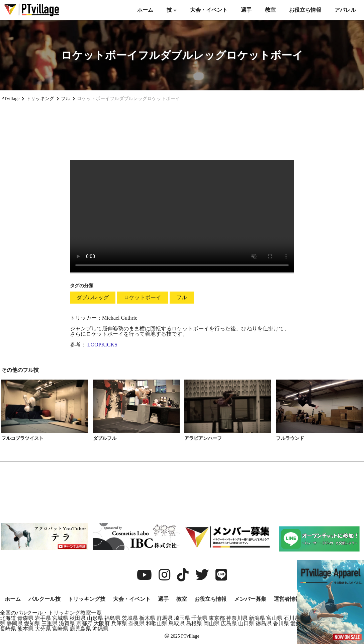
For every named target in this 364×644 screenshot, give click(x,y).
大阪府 (102, 623)
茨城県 (130, 618)
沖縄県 (100, 629)
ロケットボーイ (143, 297)
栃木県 (147, 618)
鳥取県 (177, 623)
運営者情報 (287, 599)
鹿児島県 (80, 629)
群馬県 (165, 618)
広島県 (229, 623)
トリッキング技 (87, 599)
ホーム (145, 10)
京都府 (84, 623)
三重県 (50, 623)
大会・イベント (209, 10)
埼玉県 (182, 618)
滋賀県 (67, 623)
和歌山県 (157, 623)
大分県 (43, 629)
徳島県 (264, 623)
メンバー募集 (250, 599)
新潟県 (257, 618)
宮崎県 (60, 629)
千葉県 (199, 618)
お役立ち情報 (305, 10)
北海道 (8, 618)
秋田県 (78, 618)
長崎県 (8, 629)
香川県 (281, 623)
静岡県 (15, 623)
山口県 (246, 623)
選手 (246, 10)
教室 (270, 10)
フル (182, 297)
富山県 (274, 618)
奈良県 (136, 623)
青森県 (25, 618)
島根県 (194, 623)
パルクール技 (44, 599)
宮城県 (60, 618)
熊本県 (25, 629)
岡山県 (211, 623)
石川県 (292, 618)
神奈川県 (237, 618)
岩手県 (43, 618)
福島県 (112, 618)
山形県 (95, 618)
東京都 (217, 618)
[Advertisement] (182, 131)
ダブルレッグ (93, 297)
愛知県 (32, 623)
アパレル (345, 10)
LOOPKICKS (102, 345)
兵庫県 (119, 623)
